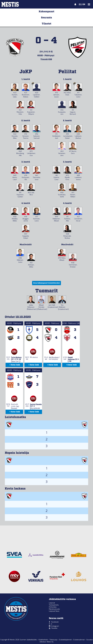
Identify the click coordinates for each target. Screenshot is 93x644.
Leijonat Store (54, 611)
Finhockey (53, 607)
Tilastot (46, 24)
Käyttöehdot (43, 640)
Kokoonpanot (46, 12)
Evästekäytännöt (66, 640)
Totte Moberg (16, 357)
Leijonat (52, 603)
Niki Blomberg (54, 357)
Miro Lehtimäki (35, 408)
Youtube (54, 628)
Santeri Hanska (36, 404)
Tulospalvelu (54, 605)
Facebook (55, 622)
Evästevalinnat (79, 640)
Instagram (55, 626)
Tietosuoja (54, 640)
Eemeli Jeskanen (71, 358)
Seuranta (46, 18)
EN (84, 4)
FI (80, 4)
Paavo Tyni (15, 361)
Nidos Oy (50, 642)
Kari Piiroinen (15, 407)
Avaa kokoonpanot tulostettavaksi (46, 283)
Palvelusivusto (54, 609)
